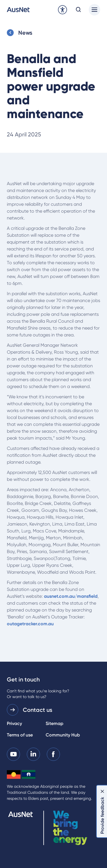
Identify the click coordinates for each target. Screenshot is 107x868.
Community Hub (63, 735)
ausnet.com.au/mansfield (71, 596)
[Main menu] (94, 10)
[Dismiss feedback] (102, 791)
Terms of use (20, 735)
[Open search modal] (78, 10)
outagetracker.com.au (30, 624)
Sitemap (54, 723)
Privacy (14, 723)
